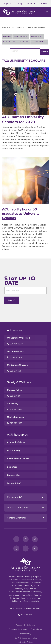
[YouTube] (16, 548)
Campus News (9, 42)
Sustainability (26, 634)
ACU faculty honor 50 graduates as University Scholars (21, 214)
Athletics (31, 3)
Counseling (13, 404)
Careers (43, 3)
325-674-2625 (15, 423)
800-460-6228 (15, 344)
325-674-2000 (26, 615)
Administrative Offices (18, 459)
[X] (35, 539)
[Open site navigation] (47, 12)
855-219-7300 (14, 357)
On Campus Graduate (18, 365)
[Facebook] (16, 539)
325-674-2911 (14, 396)
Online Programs (15, 351)
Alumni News (37, 36)
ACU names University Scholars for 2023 (23, 120)
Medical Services (15, 417)
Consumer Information (18, 629)
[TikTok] (35, 548)
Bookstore (12, 467)
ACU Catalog (13, 450)
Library (19, 3)
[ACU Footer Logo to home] (26, 564)
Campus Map (14, 475)
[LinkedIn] (26, 548)
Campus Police (14, 390)
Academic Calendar (17, 442)
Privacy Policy (36, 629)
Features (7, 36)
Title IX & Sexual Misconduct (26, 638)
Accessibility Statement (26, 625)
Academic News (21, 36)
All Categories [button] (39, 42)
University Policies (26, 642)
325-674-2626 (15, 410)
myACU (8, 3)
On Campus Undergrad (18, 338)
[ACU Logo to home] (19, 12)
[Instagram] (26, 539)
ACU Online (24, 42)
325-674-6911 (14, 371)
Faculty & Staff (14, 483)
